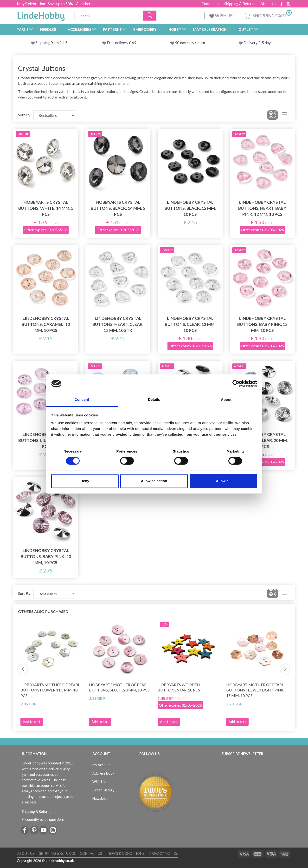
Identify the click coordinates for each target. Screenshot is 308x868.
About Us (268, 4)
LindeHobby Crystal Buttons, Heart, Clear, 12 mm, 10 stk (118, 324)
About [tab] (226, 399)
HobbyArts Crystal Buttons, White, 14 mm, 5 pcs (46, 208)
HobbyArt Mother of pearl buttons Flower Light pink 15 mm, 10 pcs (255, 690)
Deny (85, 481)
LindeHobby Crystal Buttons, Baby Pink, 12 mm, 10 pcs (262, 324)
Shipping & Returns (240, 4)
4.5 (64, 43)
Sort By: (25, 115)
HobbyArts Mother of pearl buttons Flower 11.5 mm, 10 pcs (50, 690)
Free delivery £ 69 (122, 43)
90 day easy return (190, 43)
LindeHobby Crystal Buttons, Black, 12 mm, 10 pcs (190, 208)
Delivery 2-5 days (258, 43)
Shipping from (48, 43)
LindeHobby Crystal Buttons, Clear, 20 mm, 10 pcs (262, 440)
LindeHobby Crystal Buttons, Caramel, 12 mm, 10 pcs (46, 324)
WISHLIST (223, 16)
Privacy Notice (164, 853)
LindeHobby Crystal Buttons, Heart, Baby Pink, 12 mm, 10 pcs (262, 208)
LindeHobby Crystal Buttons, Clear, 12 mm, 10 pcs (190, 324)
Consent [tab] (82, 399)
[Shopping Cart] (268, 15)
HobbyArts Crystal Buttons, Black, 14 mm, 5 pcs (118, 208)
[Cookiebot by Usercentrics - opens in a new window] (236, 384)
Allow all (223, 481)
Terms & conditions (126, 853)
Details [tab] (154, 399)
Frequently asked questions (43, 819)
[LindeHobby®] (41, 15)
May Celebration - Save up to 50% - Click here (55, 3)
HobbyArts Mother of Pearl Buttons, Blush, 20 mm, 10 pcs (119, 687)
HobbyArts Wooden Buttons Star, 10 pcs (179, 687)
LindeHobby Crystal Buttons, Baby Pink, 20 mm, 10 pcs (46, 556)
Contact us (210, 4)
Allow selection (154, 481)
